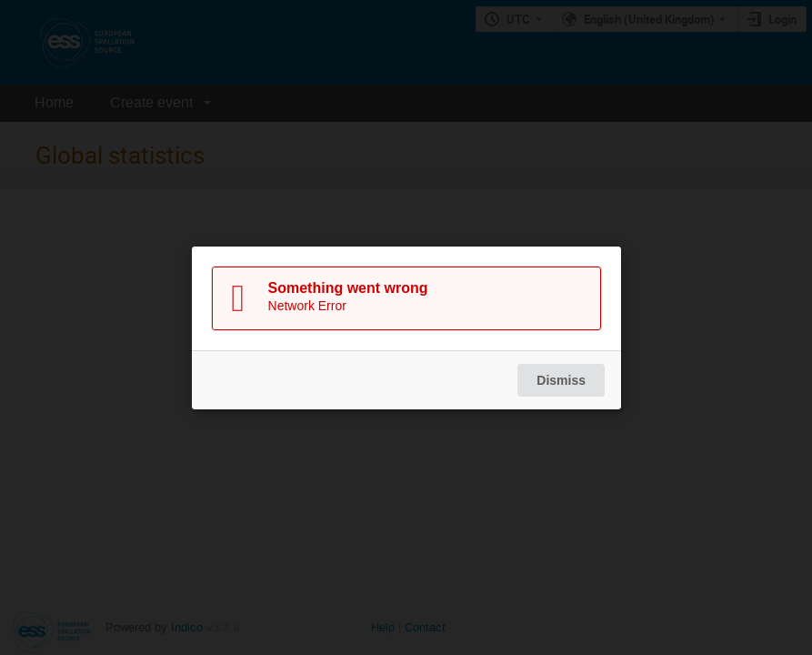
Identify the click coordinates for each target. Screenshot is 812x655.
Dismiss (561, 380)
